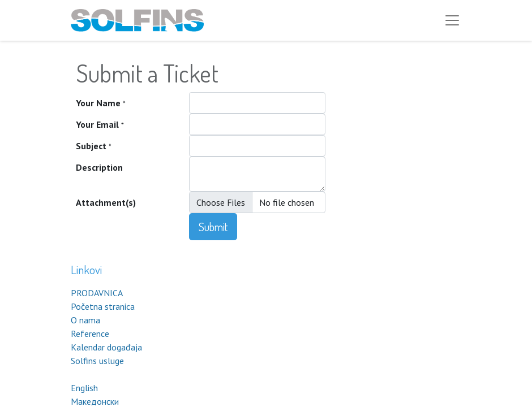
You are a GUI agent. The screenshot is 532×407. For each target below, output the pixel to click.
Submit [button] (213, 227)
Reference (90, 334)
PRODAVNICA (97, 293)
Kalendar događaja (106, 347)
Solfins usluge (97, 361)
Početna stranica (103, 306)
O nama (85, 320)
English (84, 388)
